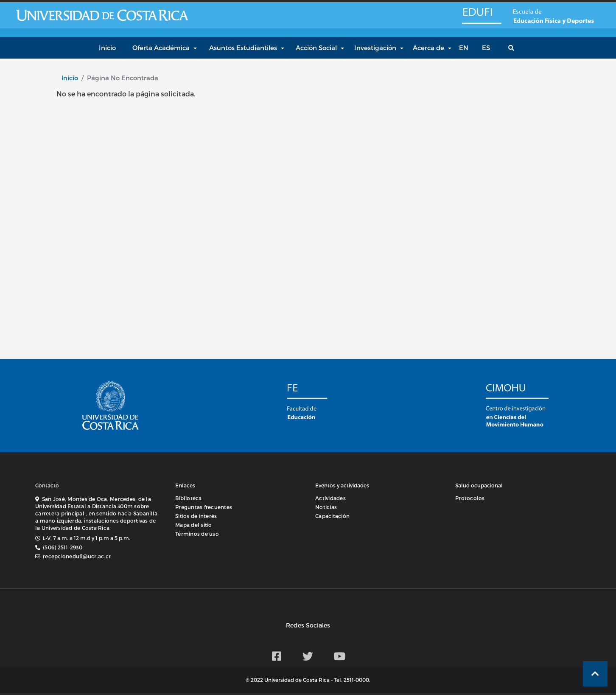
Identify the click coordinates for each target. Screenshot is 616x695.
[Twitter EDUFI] (308, 656)
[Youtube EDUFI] (339, 656)
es (486, 48)
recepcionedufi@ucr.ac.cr (77, 556)
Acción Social (316, 48)
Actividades (330, 498)
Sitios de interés (196, 516)
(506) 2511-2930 (63, 547)
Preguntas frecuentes (204, 507)
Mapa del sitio (194, 525)
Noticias (326, 507)
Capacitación (332, 516)
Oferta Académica (161, 48)
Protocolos (470, 498)
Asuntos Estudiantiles (243, 48)
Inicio (70, 78)
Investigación (375, 48)
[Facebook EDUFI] (277, 656)
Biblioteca (189, 498)
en (464, 48)
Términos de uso (197, 534)
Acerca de (428, 48)
